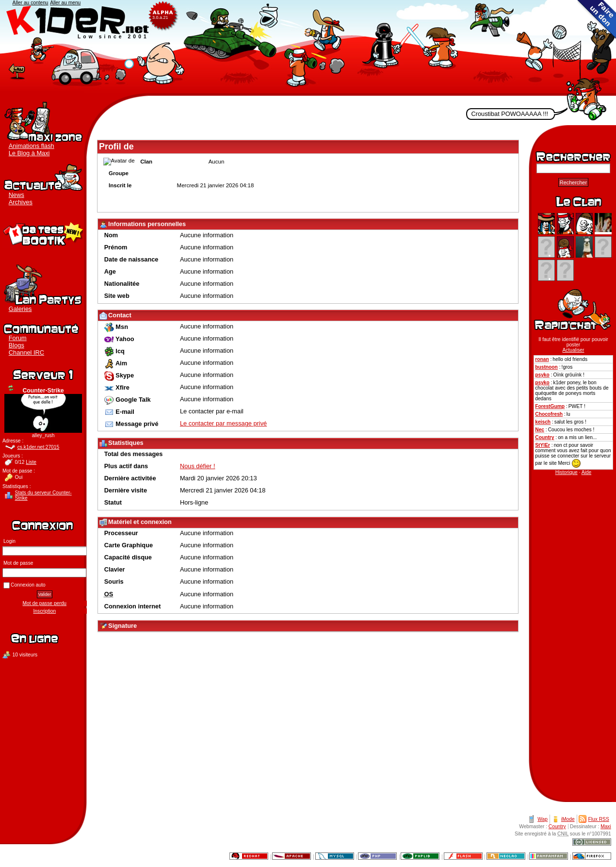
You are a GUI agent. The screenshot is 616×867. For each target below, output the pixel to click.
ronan (542, 359)
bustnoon (546, 367)
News (16, 195)
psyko (542, 375)
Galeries (20, 309)
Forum (18, 338)
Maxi (606, 826)
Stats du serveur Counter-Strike (43, 495)
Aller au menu (65, 3)
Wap (543, 819)
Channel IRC (26, 352)
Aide (586, 472)
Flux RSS (599, 819)
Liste (31, 462)
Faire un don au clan (597, 19)
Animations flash (32, 146)
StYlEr (543, 445)
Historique (567, 472)
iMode (568, 819)
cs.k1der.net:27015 (39, 447)
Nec (540, 430)
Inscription (45, 611)
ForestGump (550, 406)
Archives (21, 202)
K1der (308, 48)
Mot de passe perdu (45, 603)
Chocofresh (549, 414)
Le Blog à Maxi (29, 153)
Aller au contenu (31, 3)
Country (544, 437)
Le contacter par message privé (223, 423)
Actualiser (11, 388)
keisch (543, 422)
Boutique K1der (43, 233)
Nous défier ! (198, 466)
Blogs (16, 345)
